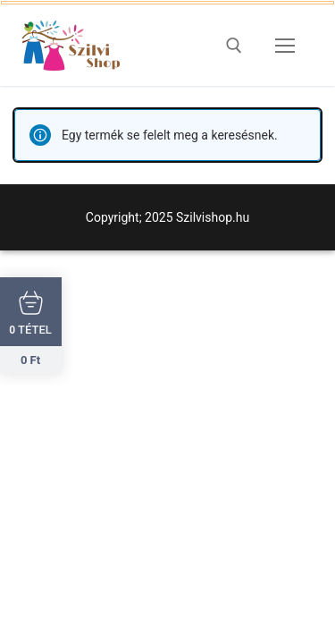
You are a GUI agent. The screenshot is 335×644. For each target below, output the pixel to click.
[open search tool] (234, 46)
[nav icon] (285, 46)
